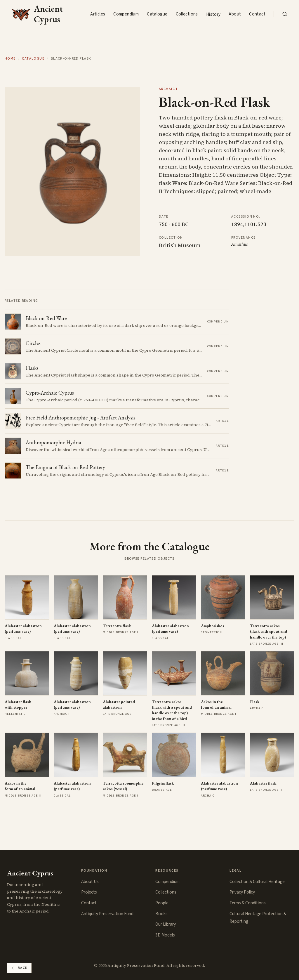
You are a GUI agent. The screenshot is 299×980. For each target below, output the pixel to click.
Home (10, 59)
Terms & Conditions (248, 903)
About (235, 14)
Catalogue (157, 14)
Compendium (126, 14)
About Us (90, 882)
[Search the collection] (285, 14)
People (162, 903)
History (213, 14)
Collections (187, 14)
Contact (257, 14)
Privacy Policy (242, 892)
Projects (89, 892)
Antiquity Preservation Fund (107, 914)
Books (161, 914)
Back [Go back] (19, 968)
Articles (98, 14)
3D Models (165, 935)
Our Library (166, 924)
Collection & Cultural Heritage (257, 882)
